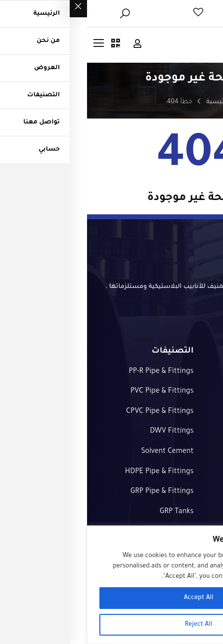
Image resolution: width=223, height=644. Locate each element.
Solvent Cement (80, 452)
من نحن (201, 392)
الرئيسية (131, 102)
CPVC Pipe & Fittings (73, 412)
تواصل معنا (194, 432)
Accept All (112, 598)
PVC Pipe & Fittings (75, 392)
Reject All (111, 625)
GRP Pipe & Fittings (75, 492)
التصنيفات (196, 452)
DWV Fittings (85, 432)
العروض (199, 412)
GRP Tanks (89, 512)
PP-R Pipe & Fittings (74, 372)
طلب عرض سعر (186, 472)
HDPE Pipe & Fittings (72, 472)
